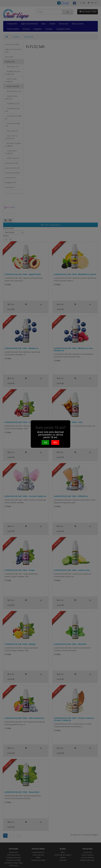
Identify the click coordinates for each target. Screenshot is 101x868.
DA (46, 442)
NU (55, 442)
